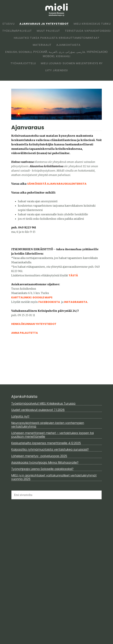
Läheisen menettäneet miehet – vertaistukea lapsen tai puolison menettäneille (52, 435)
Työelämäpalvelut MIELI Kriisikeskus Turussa (43, 403)
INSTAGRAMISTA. (76, 302)
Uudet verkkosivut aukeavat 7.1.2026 (38, 410)
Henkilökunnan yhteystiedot (34, 324)
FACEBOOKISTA (49, 302)
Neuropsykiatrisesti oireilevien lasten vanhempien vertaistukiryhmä (48, 425)
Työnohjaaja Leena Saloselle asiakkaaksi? (42, 469)
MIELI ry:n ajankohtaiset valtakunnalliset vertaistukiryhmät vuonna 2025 (54, 477)
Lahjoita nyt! (20, 416)
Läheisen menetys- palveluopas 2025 (39, 456)
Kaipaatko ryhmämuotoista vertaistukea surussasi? (50, 449)
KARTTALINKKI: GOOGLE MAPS (32, 297)
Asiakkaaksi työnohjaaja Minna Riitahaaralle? (45, 462)
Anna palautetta (25, 333)
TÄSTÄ (73, 275)
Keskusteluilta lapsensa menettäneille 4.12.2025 (46, 443)
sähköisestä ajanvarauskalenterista (57, 184)
